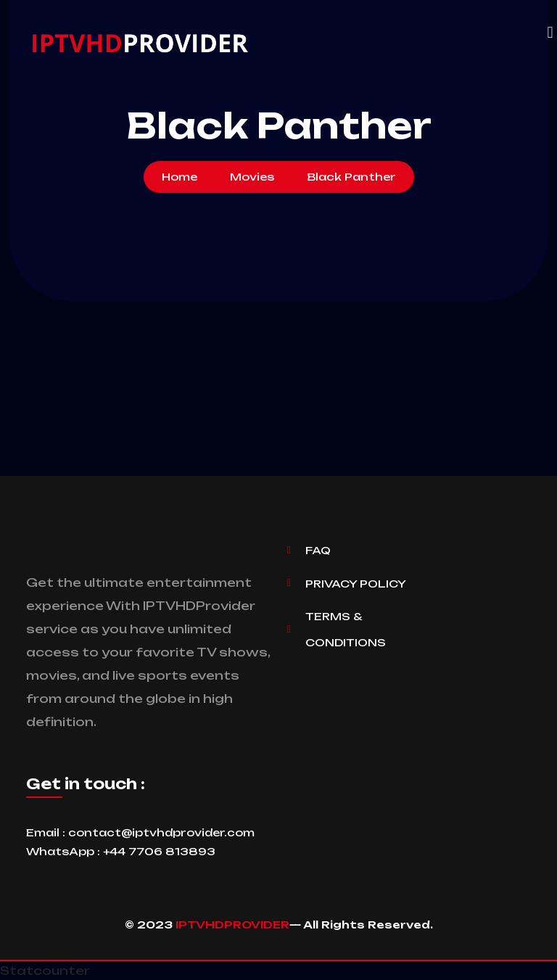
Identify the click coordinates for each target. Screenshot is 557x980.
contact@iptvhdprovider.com (161, 832)
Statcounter (45, 971)
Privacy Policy (356, 584)
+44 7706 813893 (159, 851)
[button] (550, 33)
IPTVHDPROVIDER (232, 925)
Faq (318, 550)
